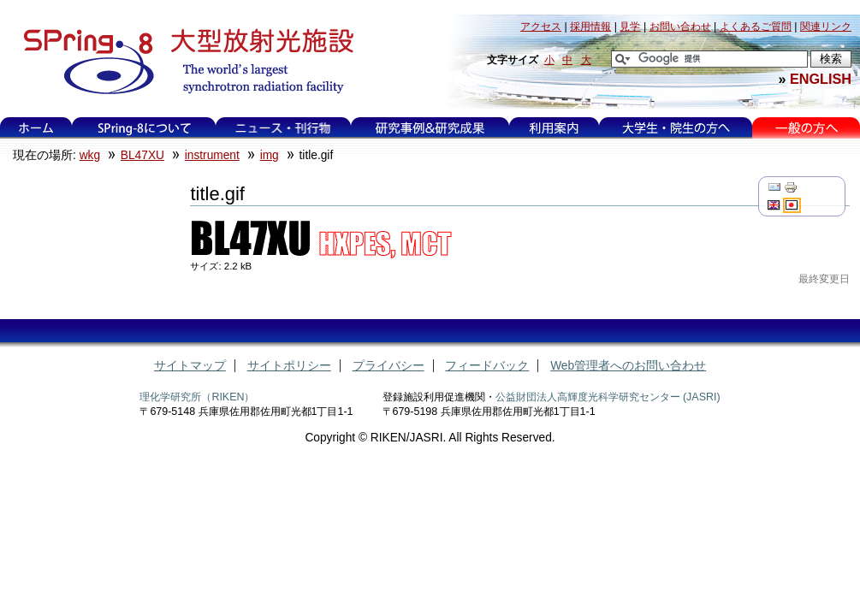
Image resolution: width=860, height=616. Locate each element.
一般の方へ (807, 128)
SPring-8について (144, 128)
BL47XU (142, 155)
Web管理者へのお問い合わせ (628, 366)
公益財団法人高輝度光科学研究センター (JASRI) (608, 397)
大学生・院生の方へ (676, 128)
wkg (90, 155)
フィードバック (487, 366)
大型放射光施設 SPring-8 (183, 62)
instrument (212, 155)
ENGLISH (821, 79)
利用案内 (554, 128)
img (270, 155)
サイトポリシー (289, 366)
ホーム (36, 128)
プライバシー (388, 366)
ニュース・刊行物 (283, 128)
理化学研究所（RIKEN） (197, 397)
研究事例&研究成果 (430, 128)
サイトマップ (190, 366)
